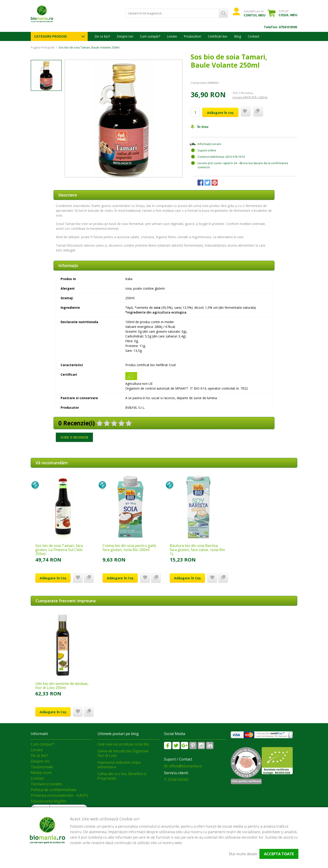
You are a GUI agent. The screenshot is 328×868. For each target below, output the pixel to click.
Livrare (172, 36)
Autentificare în (255, 13)
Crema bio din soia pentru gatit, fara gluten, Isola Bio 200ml (130, 548)
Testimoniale (42, 767)
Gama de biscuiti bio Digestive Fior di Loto (123, 753)
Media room (41, 773)
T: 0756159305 (176, 780)
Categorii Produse (51, 36)
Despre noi (125, 36)
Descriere (68, 195)
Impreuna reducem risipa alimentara (119, 765)
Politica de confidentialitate (54, 790)
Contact (254, 36)
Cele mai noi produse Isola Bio (123, 744)
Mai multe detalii (243, 854)
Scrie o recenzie (74, 437)
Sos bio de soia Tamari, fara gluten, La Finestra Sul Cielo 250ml (59, 550)
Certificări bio (218, 36)
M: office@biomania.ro (183, 766)
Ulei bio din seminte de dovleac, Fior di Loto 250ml (62, 686)
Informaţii (68, 266)
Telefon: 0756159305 (281, 27)
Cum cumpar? (42, 744)
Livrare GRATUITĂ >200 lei (250, 97)
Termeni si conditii (46, 784)
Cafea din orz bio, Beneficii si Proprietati (122, 776)
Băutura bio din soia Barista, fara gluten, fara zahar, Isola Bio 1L (197, 550)
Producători (192, 36)
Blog (238, 36)
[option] (124, 119)
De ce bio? (102, 36)
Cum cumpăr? (150, 36)
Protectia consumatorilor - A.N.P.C (60, 795)
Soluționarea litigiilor (49, 801)
